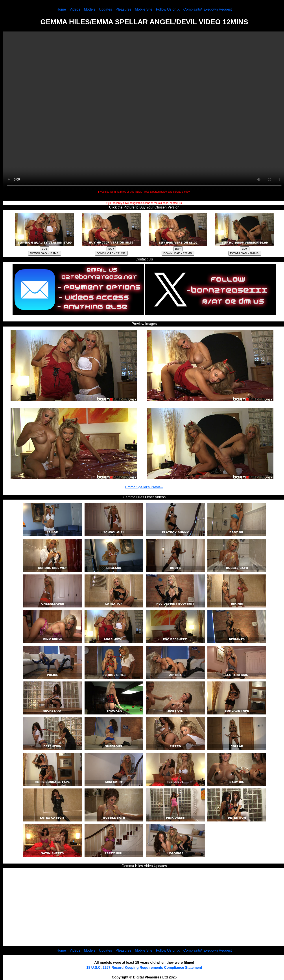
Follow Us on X (168, 9)
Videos (75, 9)
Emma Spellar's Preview (144, 487)
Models (90, 9)
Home (61, 9)
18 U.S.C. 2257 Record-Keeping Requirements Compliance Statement (144, 968)
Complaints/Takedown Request (208, 9)
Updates (105, 9)
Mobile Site (144, 9)
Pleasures (123, 9)
